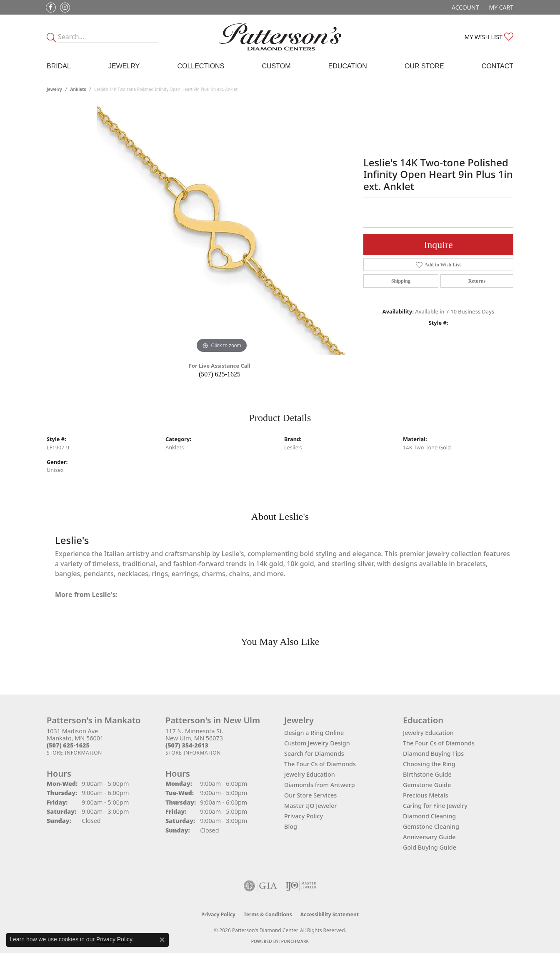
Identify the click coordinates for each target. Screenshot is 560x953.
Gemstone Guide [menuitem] (427, 785)
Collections (201, 66)
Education (348, 66)
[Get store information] (74, 753)
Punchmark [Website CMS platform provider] (295, 941)
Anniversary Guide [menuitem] (429, 837)
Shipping (401, 281)
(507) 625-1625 (220, 374)
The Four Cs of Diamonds (320, 764)
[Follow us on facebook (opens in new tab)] (51, 8)
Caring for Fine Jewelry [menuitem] (435, 806)
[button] (464, 7)
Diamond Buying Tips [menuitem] (433, 754)
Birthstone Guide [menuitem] (427, 774)
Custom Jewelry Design (317, 743)
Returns (477, 281)
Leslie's (293, 447)
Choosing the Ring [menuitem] (429, 764)
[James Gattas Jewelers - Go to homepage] (280, 37)
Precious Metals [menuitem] (425, 795)
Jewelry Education (310, 774)
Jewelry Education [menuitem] (428, 733)
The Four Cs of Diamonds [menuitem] (439, 743)
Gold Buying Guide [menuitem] (430, 847)
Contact (497, 66)
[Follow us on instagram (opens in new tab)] (65, 8)
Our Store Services (310, 795)
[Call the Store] (68, 745)
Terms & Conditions (268, 914)
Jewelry (124, 66)
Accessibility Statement (330, 914)
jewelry (54, 89)
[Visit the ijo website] (301, 886)
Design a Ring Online (314, 733)
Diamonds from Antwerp (320, 785)
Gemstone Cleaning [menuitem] (431, 826)
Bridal (59, 66)
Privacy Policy (304, 816)
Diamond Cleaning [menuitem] (429, 816)
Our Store (424, 66)
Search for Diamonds (314, 754)
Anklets (78, 89)
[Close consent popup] (162, 940)
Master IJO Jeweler (311, 806)
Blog (291, 826)
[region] (222, 230)
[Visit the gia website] (260, 886)
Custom (276, 66)
